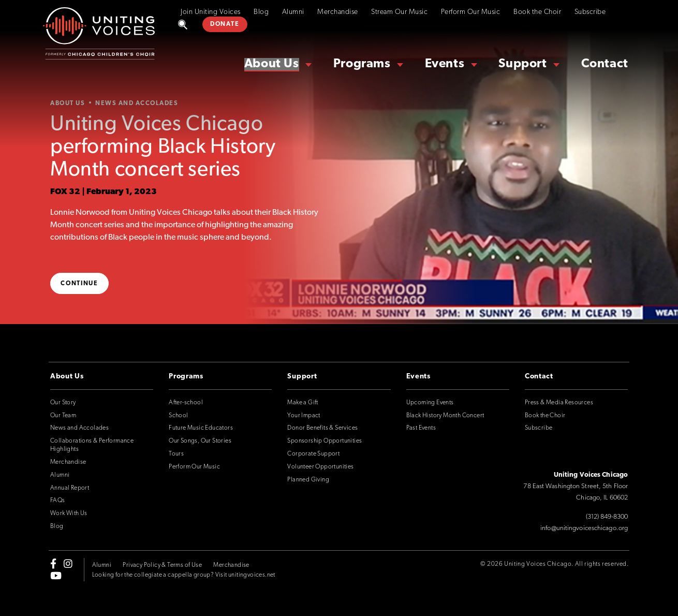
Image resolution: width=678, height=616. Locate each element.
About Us (272, 64)
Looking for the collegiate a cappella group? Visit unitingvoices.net (184, 575)
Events (445, 64)
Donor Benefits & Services (322, 428)
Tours (176, 454)
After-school (186, 403)
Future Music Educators (201, 428)
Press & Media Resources (559, 403)
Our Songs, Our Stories (200, 441)
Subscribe (590, 12)
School (178, 416)
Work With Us (69, 514)
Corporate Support (313, 454)
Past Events (421, 428)
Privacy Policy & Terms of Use (162, 565)
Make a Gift (303, 403)
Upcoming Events (430, 403)
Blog (261, 12)
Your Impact (304, 416)
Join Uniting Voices (211, 12)
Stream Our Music (399, 12)
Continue (79, 284)
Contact (605, 64)
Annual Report (70, 488)
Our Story (63, 403)
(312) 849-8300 (607, 517)
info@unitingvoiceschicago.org (584, 528)
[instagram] (68, 564)
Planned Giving (308, 480)
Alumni (293, 12)
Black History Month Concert (445, 416)
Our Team (63, 416)
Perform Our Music (471, 12)
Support (522, 64)
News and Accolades (79, 428)
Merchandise (338, 12)
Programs (362, 64)
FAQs (58, 501)
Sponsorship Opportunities (325, 441)
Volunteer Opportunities (320, 467)
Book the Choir (537, 12)
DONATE (225, 24)
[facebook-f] (53, 564)
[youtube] (56, 575)
